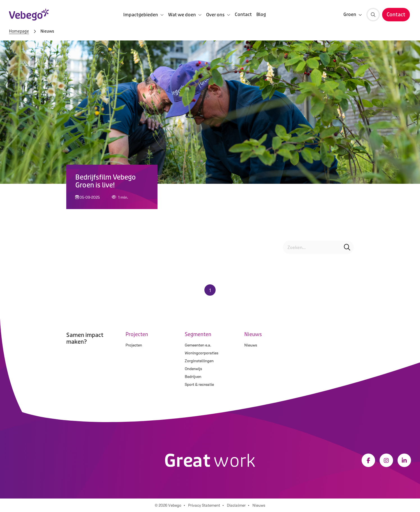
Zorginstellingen (199, 361)
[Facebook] (368, 460)
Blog (261, 14)
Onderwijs (193, 369)
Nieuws (251, 345)
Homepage (19, 31)
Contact (243, 14)
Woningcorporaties (202, 353)
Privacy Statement (204, 505)
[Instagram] (386, 460)
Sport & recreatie (199, 384)
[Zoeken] (373, 15)
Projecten (134, 345)
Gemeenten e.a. (198, 345)
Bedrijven (193, 377)
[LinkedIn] (404, 460)
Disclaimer (236, 505)
